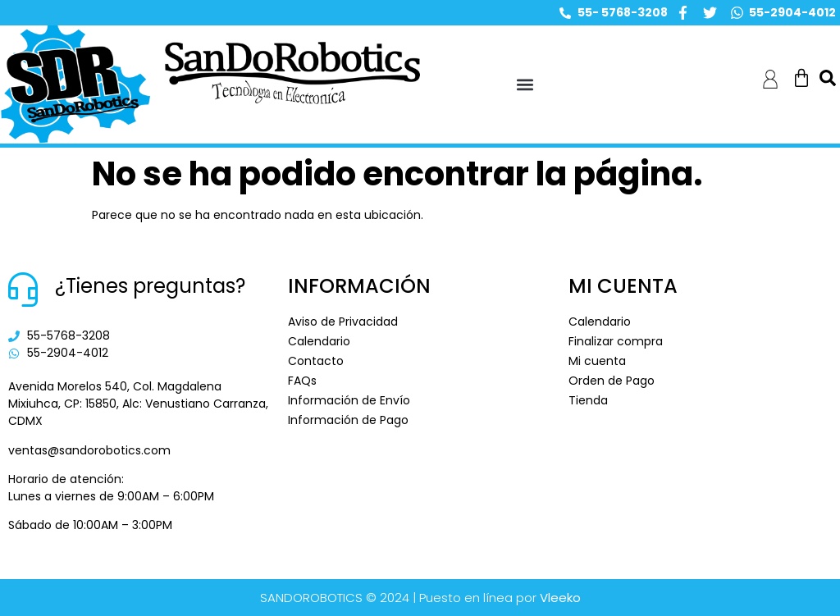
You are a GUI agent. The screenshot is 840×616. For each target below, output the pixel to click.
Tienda (588, 400)
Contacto (316, 361)
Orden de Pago (612, 381)
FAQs (302, 381)
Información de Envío (349, 400)
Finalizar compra (616, 341)
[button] (525, 85)
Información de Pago (348, 420)
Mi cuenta (597, 361)
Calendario (319, 341)
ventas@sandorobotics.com (89, 450)
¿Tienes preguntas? (150, 286)
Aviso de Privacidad (343, 322)
